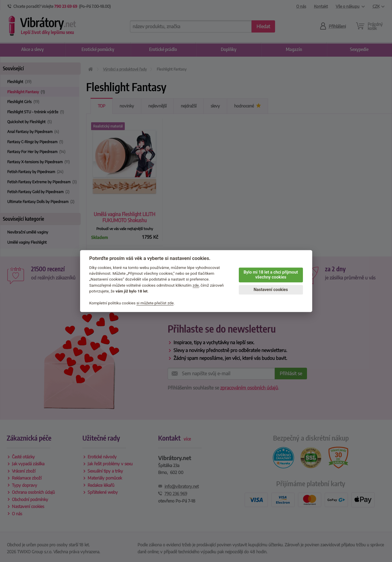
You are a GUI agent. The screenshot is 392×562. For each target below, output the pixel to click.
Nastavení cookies (271, 290)
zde (196, 285)
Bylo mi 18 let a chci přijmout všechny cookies (271, 275)
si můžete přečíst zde (155, 303)
